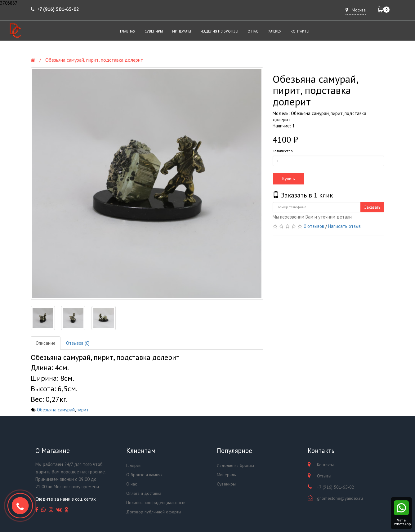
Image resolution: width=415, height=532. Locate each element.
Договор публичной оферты (154, 512)
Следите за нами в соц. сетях (66, 499)
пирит (83, 410)
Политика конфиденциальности (156, 503)
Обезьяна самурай (56, 410)
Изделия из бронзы (219, 31)
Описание (46, 343)
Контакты (300, 31)
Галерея (274, 31)
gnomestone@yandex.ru (340, 498)
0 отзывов (314, 226)
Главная (128, 31)
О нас (253, 31)
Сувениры (154, 31)
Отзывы (324, 476)
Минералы (182, 31)
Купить (288, 179)
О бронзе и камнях (144, 475)
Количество (283, 151)
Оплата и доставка (144, 493)
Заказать (372, 207)
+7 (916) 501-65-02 (58, 9)
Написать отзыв (344, 226)
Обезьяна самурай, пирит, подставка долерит (94, 60)
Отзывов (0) (78, 343)
